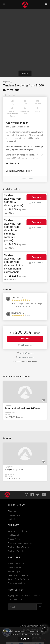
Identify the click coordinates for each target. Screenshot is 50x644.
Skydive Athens (27, 179)
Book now (36, 197)
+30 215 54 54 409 (30, 362)
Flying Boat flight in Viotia (15, 469)
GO (39, 607)
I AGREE (25, 639)
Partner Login (14, 571)
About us (12, 511)
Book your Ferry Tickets (18, 547)
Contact (11, 519)
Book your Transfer (16, 551)
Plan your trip (14, 515)
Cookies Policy (14, 535)
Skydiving (7, 82)
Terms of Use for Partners (19, 579)
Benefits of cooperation (18, 575)
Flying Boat (9, 467)
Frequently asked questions (20, 543)
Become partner (15, 567)
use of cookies (34, 634)
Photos (25, 73)
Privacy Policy (14, 539)
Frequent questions (16, 583)
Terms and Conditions (17, 531)
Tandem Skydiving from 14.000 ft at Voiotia (22, 408)
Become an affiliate (16, 563)
